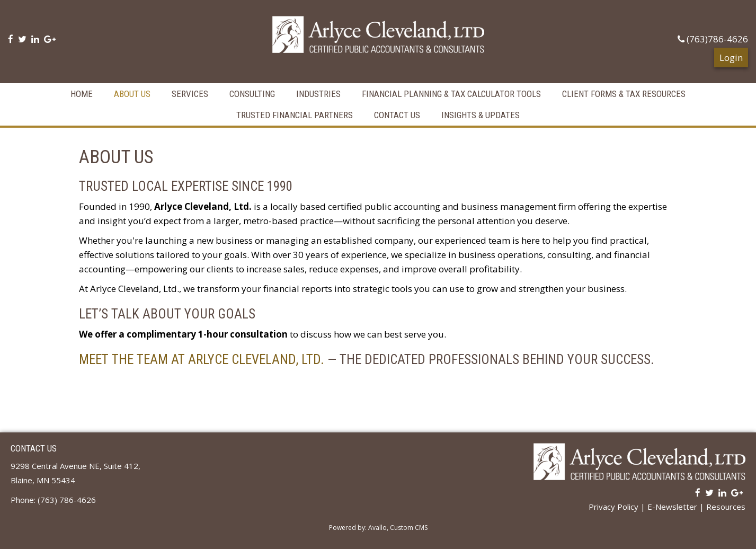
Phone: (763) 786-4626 (53, 500)
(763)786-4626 (713, 39)
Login (731, 57)
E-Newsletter (672, 507)
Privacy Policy (613, 507)
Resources (726, 507)
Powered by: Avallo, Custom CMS (378, 528)
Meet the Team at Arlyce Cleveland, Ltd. (202, 360)
